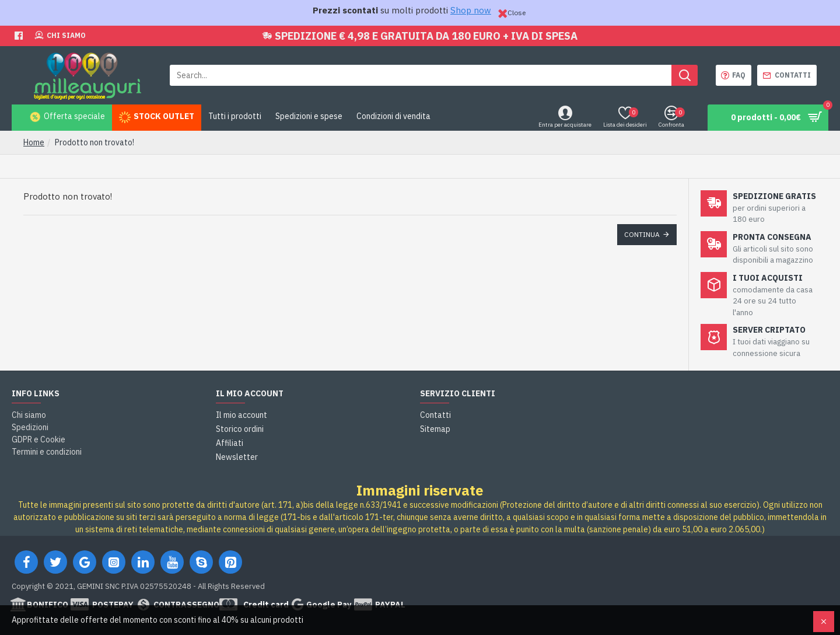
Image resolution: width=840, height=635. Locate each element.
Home (34, 142)
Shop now (471, 10)
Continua (642, 234)
